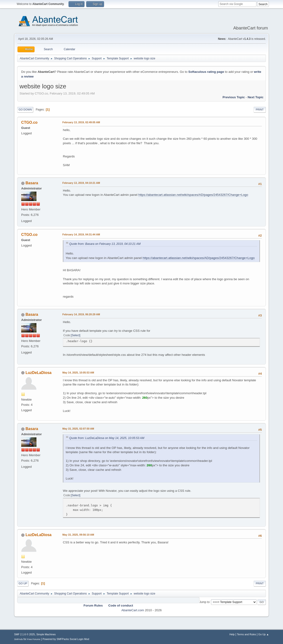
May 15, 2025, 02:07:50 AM (78, 429)
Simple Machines (46, 634)
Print (260, 110)
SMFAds (18, 639)
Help (232, 634)
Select (75, 335)
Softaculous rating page (206, 72)
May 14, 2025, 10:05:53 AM (78, 373)
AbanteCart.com (133, 610)
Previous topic (234, 97)
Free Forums (34, 639)
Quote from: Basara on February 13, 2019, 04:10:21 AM (105, 244)
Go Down (25, 110)
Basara (32, 183)
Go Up (23, 583)
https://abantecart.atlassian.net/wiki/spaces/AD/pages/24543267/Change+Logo (193, 195)
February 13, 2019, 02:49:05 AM (81, 122)
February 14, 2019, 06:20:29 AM (81, 314)
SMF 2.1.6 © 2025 (24, 634)
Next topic (256, 97)
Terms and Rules (246, 634)
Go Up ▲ (264, 634)
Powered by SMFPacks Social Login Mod (66, 639)
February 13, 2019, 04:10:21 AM (81, 183)
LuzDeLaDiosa (39, 373)
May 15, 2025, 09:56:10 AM (78, 535)
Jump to (204, 602)
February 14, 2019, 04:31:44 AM (81, 234)
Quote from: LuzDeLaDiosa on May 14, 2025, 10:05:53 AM (107, 438)
